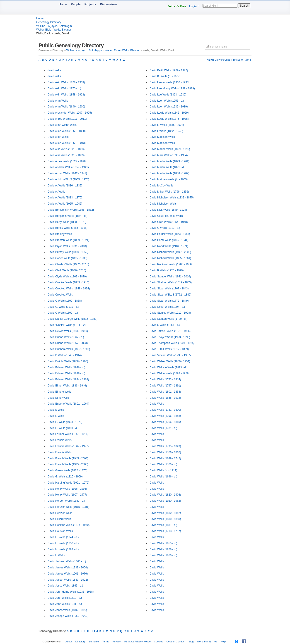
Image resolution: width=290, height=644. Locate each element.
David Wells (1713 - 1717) (165, 531)
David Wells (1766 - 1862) (165, 452)
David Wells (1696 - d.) (163, 477)
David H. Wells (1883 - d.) (63, 549)
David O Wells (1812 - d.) (165, 228)
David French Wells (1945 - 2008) (68, 458)
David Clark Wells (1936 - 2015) (67, 270)
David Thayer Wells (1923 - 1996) (170, 337)
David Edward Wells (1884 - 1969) (68, 379)
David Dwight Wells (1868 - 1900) (68, 361)
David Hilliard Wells (59, 519)
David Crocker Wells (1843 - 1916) (68, 282)
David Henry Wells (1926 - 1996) (67, 489)
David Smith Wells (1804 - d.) (167, 307)
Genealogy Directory (49, 22)
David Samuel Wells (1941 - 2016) (170, 277)
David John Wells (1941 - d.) (65, 604)
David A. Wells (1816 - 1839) (65, 186)
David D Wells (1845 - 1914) (65, 355)
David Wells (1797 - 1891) (165, 386)
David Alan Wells (58, 101)
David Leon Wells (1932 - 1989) (169, 107)
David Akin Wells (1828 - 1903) (66, 82)
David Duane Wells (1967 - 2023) (68, 343)
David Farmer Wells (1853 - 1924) (68, 434)
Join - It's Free (177, 6)
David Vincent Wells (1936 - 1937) (170, 355)
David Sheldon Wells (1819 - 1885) (171, 282)
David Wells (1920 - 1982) (165, 501)
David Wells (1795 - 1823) (165, 446)
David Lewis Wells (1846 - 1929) (169, 113)
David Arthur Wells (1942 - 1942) (67, 173)
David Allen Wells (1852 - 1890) (67, 131)
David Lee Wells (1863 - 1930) (168, 95)
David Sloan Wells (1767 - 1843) (169, 289)
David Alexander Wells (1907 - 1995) (70, 113)
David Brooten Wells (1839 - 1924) (68, 240)
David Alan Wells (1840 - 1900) (66, 107)
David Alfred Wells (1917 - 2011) (67, 119)
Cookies (159, 642)
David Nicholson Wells (163, 204)
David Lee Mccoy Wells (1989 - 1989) (172, 88)
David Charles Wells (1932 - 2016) (68, 264)
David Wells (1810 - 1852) (165, 513)
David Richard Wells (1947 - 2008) (170, 252)
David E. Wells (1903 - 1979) (65, 422)
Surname (94, 642)
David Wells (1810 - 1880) (165, 519)
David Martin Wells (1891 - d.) (168, 167)
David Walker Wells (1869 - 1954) (170, 361)
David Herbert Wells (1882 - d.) (66, 501)
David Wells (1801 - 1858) (165, 392)
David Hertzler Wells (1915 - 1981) (68, 507)
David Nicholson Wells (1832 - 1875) (172, 198)
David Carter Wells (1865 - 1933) (67, 258)
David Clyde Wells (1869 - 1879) (67, 277)
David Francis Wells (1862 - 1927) (68, 446)
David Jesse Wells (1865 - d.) (65, 586)
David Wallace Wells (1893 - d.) (168, 367)
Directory (80, 642)
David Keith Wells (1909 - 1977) (169, 70)
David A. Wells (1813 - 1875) (65, 198)
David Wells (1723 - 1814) (165, 379)
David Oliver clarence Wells (166, 216)
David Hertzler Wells (60, 513)
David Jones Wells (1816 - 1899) (67, 610)
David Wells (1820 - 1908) (165, 495)
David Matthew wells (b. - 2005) (169, 179)
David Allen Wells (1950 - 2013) (67, 143)
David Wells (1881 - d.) (163, 525)
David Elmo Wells (58, 398)
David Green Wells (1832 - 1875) (67, 470)
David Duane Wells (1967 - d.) (66, 337)
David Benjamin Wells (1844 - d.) (67, 216)
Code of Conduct (176, 642)
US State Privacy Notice (137, 642)
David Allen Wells (58, 137)
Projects (90, 4)
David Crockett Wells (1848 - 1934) (69, 289)
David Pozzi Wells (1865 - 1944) (169, 240)
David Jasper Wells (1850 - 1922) (68, 580)
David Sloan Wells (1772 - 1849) (169, 301)
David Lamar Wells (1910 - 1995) (169, 82)
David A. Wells (56, 192)
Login (193, 6)
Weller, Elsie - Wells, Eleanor (54, 30)
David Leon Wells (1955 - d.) (167, 101)
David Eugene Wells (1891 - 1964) (68, 404)
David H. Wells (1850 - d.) (63, 543)
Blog (191, 642)
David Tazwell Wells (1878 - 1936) (170, 331)
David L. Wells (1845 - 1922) (167, 125)
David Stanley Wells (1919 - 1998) (170, 313)
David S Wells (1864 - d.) (165, 325)
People (76, 4)
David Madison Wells (162, 137)
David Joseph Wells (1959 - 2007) (68, 616)
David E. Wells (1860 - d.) (63, 428)
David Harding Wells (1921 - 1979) (68, 483)
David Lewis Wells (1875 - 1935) (169, 119)
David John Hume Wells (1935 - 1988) (71, 592)
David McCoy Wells (161, 186)
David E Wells (56, 410)
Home (63, 4)
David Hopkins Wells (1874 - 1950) (69, 525)
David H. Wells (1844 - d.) (63, 537)
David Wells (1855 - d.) (163, 543)
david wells (54, 70)
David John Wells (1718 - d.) (65, 598)
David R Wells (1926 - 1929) (167, 270)
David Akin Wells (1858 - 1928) (66, 95)
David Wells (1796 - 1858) (165, 416)
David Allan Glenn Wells (62, 125)
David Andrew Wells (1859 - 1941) (68, 167)
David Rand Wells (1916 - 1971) (169, 246)
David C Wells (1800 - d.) (63, 313)
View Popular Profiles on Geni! (229, 60)
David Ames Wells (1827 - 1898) (67, 161)
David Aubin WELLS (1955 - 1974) (68, 179)
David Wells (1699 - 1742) (165, 458)
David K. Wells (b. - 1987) (165, 76)
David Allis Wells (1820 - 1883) (66, 149)
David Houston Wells (60, 531)
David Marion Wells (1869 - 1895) (170, 149)
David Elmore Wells (59, 392)
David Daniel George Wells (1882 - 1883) (72, 319)
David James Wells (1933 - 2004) (68, 568)
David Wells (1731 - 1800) (165, 410)
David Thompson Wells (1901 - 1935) (172, 343)
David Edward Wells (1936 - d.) (66, 367)
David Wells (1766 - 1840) (165, 422)
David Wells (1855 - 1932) (165, 398)
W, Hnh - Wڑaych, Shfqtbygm (54, 26)
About (69, 642)
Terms (106, 642)
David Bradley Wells (60, 234)
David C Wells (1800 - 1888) (65, 301)
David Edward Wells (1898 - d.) (66, 373)
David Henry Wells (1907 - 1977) (67, 495)
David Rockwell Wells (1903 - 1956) (171, 264)
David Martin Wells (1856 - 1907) (169, 173)
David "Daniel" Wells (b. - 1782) (67, 325)
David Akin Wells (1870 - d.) (64, 88)
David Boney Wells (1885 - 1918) (68, 228)
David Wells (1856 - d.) (163, 549)
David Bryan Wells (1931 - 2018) (67, 246)
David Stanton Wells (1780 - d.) (168, 319)
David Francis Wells (60, 440)
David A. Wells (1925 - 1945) (65, 204)
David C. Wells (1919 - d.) (63, 307)
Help (223, 642)
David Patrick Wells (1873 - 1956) (170, 234)
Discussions (109, 4)
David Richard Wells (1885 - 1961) (170, 258)
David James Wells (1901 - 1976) (68, 574)
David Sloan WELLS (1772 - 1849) (170, 295)
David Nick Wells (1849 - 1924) (168, 210)
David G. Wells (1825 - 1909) (65, 477)
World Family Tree (207, 642)
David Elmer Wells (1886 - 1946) (67, 386)
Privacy (116, 642)
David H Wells (56, 555)
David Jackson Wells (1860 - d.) (67, 561)
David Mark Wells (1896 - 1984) (169, 155)
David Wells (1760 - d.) (163, 464)
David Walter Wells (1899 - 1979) (169, 373)
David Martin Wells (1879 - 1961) (169, 161)
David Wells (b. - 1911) (163, 470)
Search (244, 6)
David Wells (157, 404)
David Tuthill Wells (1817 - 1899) (169, 349)
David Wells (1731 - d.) (163, 428)
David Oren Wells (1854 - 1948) (169, 222)
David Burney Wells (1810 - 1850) (68, 252)
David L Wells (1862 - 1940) (166, 131)
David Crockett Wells (60, 295)
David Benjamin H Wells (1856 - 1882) (71, 210)
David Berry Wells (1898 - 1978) (67, 222)
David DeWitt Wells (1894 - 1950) (68, 331)
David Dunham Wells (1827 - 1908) (69, 349)
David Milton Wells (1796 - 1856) (169, 192)
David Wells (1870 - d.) (163, 555)
